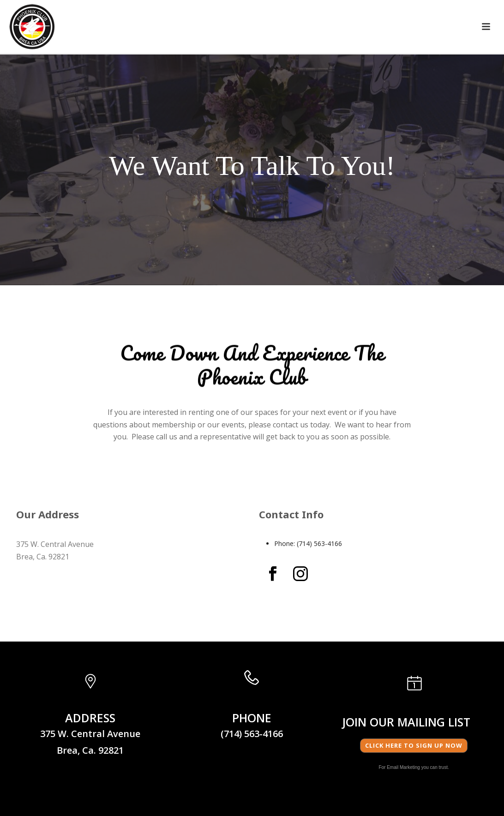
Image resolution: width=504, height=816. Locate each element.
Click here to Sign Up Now (414, 745)
